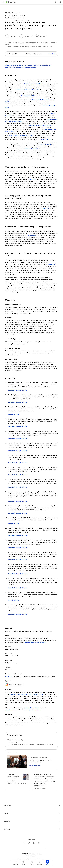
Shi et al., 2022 (17, 121)
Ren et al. (46, 209)
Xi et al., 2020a (14, 135)
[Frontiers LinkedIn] (34, 843)
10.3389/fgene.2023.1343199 (35, 642)
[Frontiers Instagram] (39, 843)
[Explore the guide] (35, 766)
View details (52, 54)
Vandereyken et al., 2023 (33, 84)
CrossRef (11, 390)
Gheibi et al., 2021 (35, 125)
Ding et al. (32, 179)
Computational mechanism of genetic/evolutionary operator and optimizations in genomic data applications (28, 66)
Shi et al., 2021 (37, 100)
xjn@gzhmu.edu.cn (32, 708)
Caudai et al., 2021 (21, 90)
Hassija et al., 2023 (50, 129)
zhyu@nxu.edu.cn (11, 710)
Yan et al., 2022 (34, 90)
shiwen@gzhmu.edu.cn (32, 710)
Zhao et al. (32, 235)
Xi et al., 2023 (10, 131)
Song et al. (52, 264)
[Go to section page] (18, 779)
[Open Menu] (3, 2)
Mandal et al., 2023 (27, 135)
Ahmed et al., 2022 (32, 149)
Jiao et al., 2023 (47, 139)
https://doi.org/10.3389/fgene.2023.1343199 (27, 20)
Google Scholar (22, 390)
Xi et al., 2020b (46, 145)
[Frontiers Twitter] (29, 843)
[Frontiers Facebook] (24, 843)
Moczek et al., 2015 (28, 96)
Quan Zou (9, 677)
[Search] (56, 2)
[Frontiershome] (11, 2)
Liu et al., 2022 (47, 125)
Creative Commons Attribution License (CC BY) (26, 694)
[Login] (60, 2)
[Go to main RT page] (45, 782)
